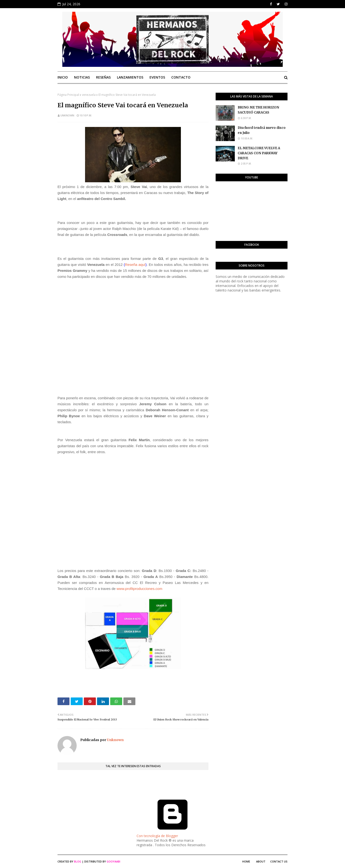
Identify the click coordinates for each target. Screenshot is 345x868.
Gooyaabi (113, 861)
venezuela (89, 95)
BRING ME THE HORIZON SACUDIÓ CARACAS (258, 110)
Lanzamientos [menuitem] (130, 77)
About (261, 861)
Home (246, 861)
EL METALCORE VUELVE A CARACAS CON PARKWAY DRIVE (259, 153)
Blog (78, 861)
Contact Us (279, 861)
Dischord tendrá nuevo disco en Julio (262, 130)
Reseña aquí (135, 265)
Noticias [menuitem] (82, 77)
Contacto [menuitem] (181, 77)
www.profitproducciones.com (140, 589)
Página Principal (68, 95)
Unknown (67, 115)
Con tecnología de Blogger (172, 834)
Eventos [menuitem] (157, 77)
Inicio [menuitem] (63, 77)
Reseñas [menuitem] (103, 77)
